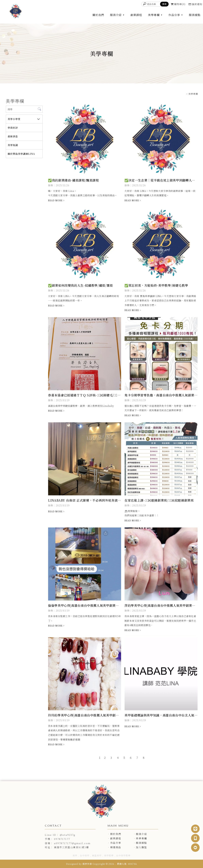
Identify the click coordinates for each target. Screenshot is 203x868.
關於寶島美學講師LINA (21, 154)
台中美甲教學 (123, 855)
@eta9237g (68, 835)
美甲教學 (109, 855)
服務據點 (195, 15)
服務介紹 (116, 15)
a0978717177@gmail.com (72, 843)
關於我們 (98, 15)
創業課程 (136, 15)
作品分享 (174, 15)
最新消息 (13, 136)
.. (116, 864)
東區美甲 (97, 855)
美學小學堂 (14, 119)
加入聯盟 (141, 847)
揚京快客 (87, 864)
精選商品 (116, 847)
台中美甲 (85, 855)
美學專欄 (154, 15)
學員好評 (13, 128)
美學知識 (13, 145)
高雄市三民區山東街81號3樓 (71, 847)
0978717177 (62, 839)
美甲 (75, 855)
